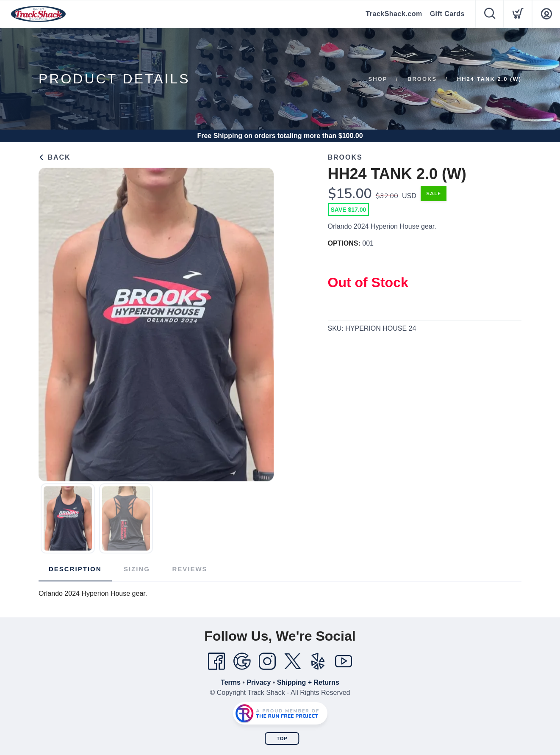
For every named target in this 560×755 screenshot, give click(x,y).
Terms (231, 682)
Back (55, 157)
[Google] (242, 661)
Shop (378, 79)
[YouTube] (344, 661)
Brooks (422, 79)
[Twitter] (293, 661)
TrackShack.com (394, 14)
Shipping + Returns (308, 682)
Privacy (259, 682)
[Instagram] (267, 661)
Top (282, 738)
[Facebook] (216, 661)
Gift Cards (447, 14)
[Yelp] (318, 661)
